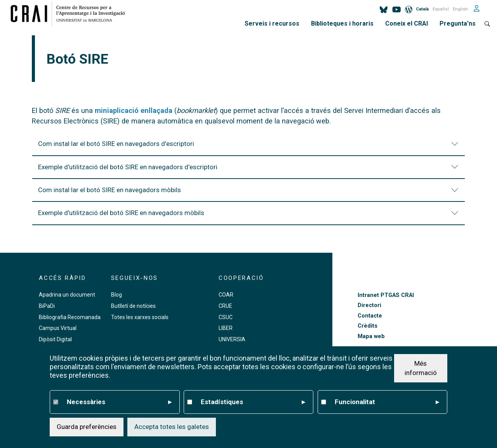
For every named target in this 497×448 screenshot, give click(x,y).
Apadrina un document (67, 295)
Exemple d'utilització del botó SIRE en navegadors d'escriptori (249, 171)
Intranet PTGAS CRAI (386, 295)
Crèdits (368, 326)
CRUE (225, 306)
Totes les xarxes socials (140, 317)
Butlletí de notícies (133, 306)
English (460, 9)
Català (422, 9)
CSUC (226, 317)
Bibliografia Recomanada (70, 317)
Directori (369, 305)
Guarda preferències (87, 427)
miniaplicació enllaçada (134, 110)
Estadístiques (253, 402)
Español (441, 9)
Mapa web (371, 336)
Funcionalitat (387, 402)
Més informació (421, 368)
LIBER (226, 328)
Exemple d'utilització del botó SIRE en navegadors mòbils (249, 217)
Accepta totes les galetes (172, 427)
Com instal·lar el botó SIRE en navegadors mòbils (249, 194)
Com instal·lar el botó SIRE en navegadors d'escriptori (249, 148)
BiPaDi (47, 306)
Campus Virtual (58, 328)
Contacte (370, 316)
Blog (116, 295)
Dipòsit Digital (55, 339)
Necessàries (119, 402)
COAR (226, 295)
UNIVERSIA (232, 339)
